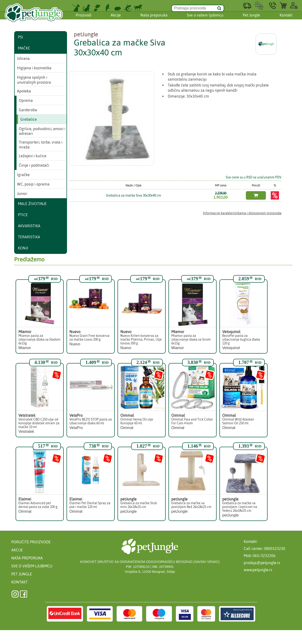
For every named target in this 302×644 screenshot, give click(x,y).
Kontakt (286, 20)
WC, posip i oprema (33, 184)
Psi (21, 37)
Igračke (23, 175)
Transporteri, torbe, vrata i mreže (41, 145)
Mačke (24, 48)
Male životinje (32, 204)
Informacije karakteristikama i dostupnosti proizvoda (242, 213)
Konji (23, 248)
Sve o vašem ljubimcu (205, 20)
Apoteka (24, 91)
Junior (22, 194)
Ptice (23, 215)
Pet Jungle (251, 20)
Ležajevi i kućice (33, 156)
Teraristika (29, 237)
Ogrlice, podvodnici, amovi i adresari (42, 131)
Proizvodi (84, 20)
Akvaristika (29, 226)
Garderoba (28, 110)
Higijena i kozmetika (34, 68)
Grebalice (29, 119)
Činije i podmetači (34, 165)
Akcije (116, 20)
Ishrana (23, 58)
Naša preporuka (154, 20)
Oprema (26, 100)
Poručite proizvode (31, 542)
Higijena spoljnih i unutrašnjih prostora (34, 80)
